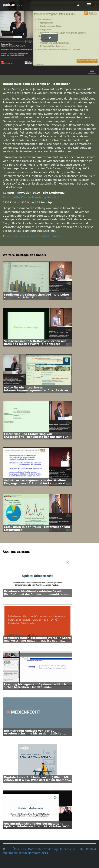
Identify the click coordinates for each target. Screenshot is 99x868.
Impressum (68, 849)
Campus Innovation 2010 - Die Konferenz (34, 237)
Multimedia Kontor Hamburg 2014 (25, 853)
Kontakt (91, 849)
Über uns (19, 849)
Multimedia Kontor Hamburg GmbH (29, 197)
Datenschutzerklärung (43, 849)
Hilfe (81, 849)
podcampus (13, 5)
